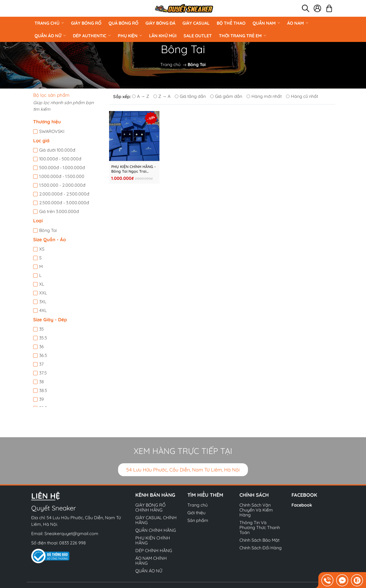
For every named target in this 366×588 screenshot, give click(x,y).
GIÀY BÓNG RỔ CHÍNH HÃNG (150, 507)
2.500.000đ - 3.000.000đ (64, 203)
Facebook (302, 505)
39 (42, 399)
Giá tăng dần (190, 96)
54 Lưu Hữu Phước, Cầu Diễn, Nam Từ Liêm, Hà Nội (183, 470)
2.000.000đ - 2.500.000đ (64, 194)
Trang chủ (49, 23)
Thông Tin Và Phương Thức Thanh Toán (260, 527)
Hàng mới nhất (264, 96)
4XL (43, 310)
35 (42, 329)
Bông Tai (48, 230)
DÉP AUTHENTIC (92, 36)
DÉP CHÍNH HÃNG (154, 550)
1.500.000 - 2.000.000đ (62, 185)
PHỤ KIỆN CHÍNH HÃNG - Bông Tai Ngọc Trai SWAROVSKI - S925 (134, 169)
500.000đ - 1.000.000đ (62, 167)
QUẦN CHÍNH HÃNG (156, 530)
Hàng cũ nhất (302, 96)
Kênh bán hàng (155, 495)
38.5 (43, 390)
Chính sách (254, 495)
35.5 (43, 338)
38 (42, 382)
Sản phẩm (198, 520)
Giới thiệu (196, 513)
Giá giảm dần (226, 96)
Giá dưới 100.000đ (57, 150)
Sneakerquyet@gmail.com (71, 533)
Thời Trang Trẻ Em (242, 36)
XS (42, 249)
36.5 (43, 355)
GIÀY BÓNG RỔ (86, 23)
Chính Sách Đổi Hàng (261, 548)
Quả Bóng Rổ (123, 23)
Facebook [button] (304, 495)
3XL (43, 302)
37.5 (43, 373)
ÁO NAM (298, 23)
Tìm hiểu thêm (205, 495)
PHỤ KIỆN (130, 36)
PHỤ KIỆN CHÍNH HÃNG (153, 540)
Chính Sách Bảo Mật (259, 540)
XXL (43, 293)
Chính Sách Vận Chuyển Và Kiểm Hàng (256, 510)
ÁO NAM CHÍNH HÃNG (151, 561)
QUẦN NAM (266, 23)
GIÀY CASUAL (196, 23)
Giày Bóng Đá (160, 23)
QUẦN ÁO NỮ (50, 36)
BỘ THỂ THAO (231, 23)
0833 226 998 (72, 543)
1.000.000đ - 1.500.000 (62, 176)
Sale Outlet (198, 36)
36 (42, 346)
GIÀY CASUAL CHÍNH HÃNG (156, 520)
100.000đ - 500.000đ (60, 159)
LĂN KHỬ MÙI (163, 36)
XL (42, 284)
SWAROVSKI (52, 131)
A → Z (141, 96)
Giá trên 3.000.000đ (59, 211)
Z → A (162, 96)
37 (41, 364)
